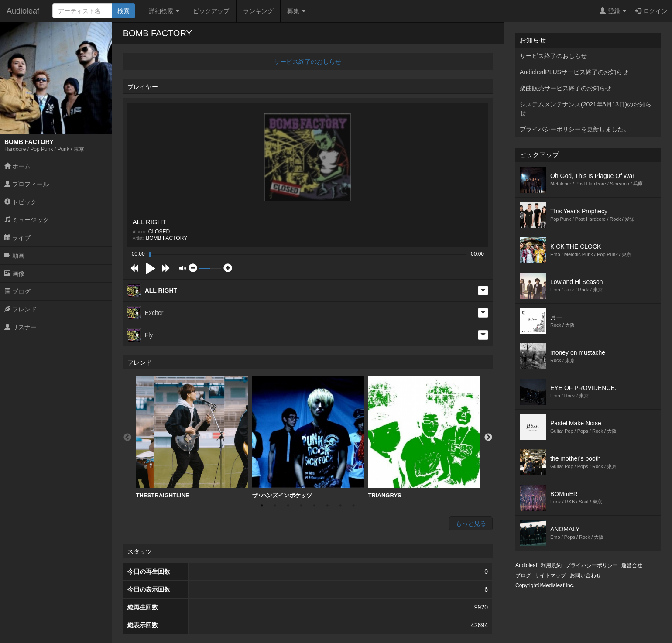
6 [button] (327, 506)
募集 (296, 11)
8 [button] (353, 506)
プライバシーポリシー (592, 565)
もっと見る (471, 523)
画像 (14, 274)
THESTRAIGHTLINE (192, 437)
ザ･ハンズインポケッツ (308, 437)
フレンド (21, 309)
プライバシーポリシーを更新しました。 (575, 129)
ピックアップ (211, 11)
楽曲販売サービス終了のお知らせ (566, 88)
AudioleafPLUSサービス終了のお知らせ (574, 72)
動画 (14, 256)
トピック (21, 202)
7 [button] (340, 506)
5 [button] (314, 506)
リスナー (21, 327)
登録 (613, 11)
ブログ (17, 291)
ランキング (258, 11)
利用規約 (551, 565)
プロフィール (27, 184)
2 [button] (275, 506)
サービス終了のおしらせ (308, 62)
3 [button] (288, 506)
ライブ (17, 238)
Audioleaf (23, 11)
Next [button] (488, 438)
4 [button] (301, 506)
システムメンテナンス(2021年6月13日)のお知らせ (586, 109)
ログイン (651, 11)
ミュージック (27, 220)
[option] (192, 438)
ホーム (17, 166)
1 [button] (262, 506)
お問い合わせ (586, 575)
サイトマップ (550, 575)
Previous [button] (127, 438)
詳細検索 (164, 11)
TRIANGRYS (424, 437)
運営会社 (632, 565)
